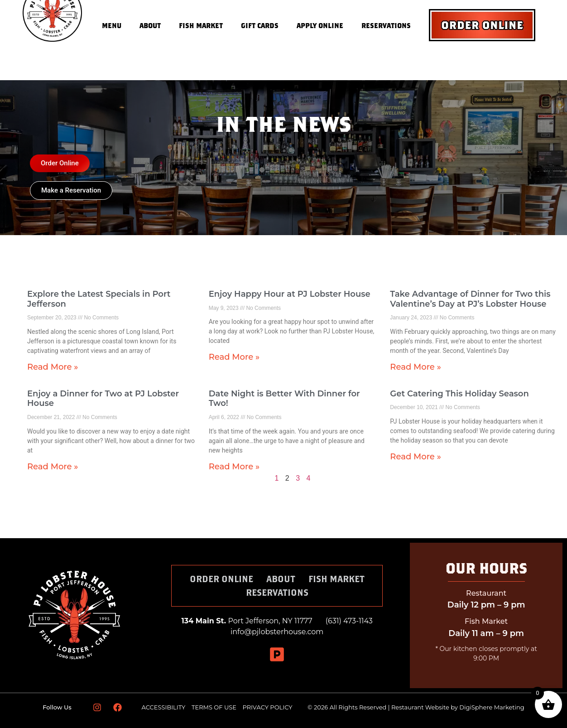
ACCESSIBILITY (164, 707)
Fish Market (201, 25)
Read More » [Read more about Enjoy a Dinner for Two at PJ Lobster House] (53, 467)
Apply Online (320, 25)
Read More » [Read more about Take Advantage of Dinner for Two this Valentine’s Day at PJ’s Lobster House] (415, 367)
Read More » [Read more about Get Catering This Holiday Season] (415, 457)
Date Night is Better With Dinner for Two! (284, 399)
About (150, 25)
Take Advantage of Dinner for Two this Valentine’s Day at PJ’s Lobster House (470, 299)
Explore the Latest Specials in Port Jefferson (99, 299)
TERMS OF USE (215, 707)
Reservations (386, 25)
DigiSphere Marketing (492, 707)
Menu (112, 25)
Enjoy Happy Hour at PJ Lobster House (290, 294)
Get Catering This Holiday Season (459, 394)
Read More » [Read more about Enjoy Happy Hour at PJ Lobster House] (234, 357)
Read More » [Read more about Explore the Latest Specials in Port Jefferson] (53, 367)
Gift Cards (260, 25)
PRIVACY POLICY (268, 707)
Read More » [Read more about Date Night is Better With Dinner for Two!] (234, 467)
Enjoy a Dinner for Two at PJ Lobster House (103, 399)
